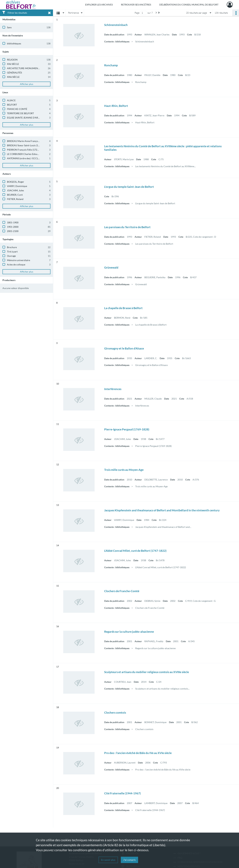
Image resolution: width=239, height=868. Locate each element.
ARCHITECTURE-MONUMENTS (24, 68)
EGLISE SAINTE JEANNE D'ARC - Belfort (28, 118)
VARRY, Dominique (17, 186)
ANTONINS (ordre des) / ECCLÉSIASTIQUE (29, 158)
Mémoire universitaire (19, 260)
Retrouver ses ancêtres (136, 5)
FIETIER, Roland (15, 199)
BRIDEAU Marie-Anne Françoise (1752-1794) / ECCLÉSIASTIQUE (41, 141)
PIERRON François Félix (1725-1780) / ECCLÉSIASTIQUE (36, 150)
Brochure (12, 247)
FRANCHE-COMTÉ (17, 109)
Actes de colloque (16, 264)
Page (137, 13)
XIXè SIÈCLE (13, 77)
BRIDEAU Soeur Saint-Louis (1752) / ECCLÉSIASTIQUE (35, 145)
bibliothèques (14, 43)
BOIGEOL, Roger (16, 182)
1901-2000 (13, 227)
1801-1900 (13, 222)
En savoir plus (108, 860)
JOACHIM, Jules (15, 190)
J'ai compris (129, 860)
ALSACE (11, 100)
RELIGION (12, 60)
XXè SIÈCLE (13, 64)
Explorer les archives (99, 5)
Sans (9, 27)
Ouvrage (11, 256)
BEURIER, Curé (15, 195)
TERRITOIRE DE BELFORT (20, 113)
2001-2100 (13, 231)
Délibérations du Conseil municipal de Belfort (189, 5)
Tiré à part (12, 252)
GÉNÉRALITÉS (14, 73)
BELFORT (12, 105)
